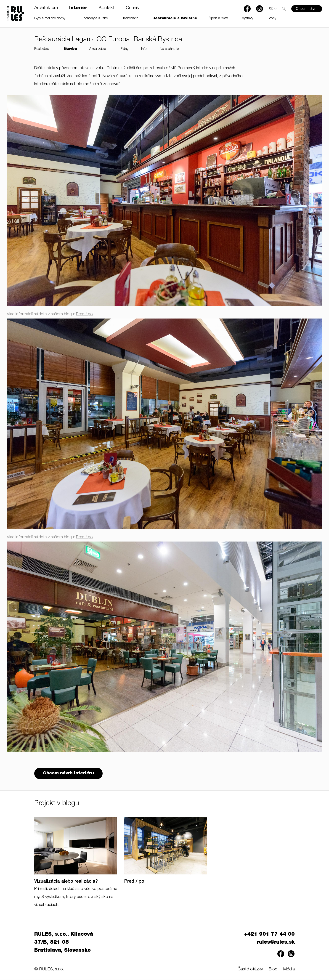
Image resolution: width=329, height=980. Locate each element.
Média (289, 970)
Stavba (70, 49)
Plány (124, 49)
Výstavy (248, 18)
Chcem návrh (307, 9)
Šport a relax (218, 18)
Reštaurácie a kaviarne (175, 18)
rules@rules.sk (276, 943)
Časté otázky (250, 970)
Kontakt (107, 8)
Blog (273, 970)
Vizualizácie (97, 49)
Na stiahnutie (169, 49)
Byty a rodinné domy (50, 18)
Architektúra (46, 8)
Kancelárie (131, 18)
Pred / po (84, 314)
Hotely (272, 18)
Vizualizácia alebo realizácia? (66, 882)
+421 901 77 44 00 (269, 935)
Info (144, 49)
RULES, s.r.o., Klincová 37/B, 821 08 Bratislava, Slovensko (64, 943)
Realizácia (42, 49)
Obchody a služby (94, 18)
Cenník (133, 8)
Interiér (78, 8)
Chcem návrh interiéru (69, 774)
